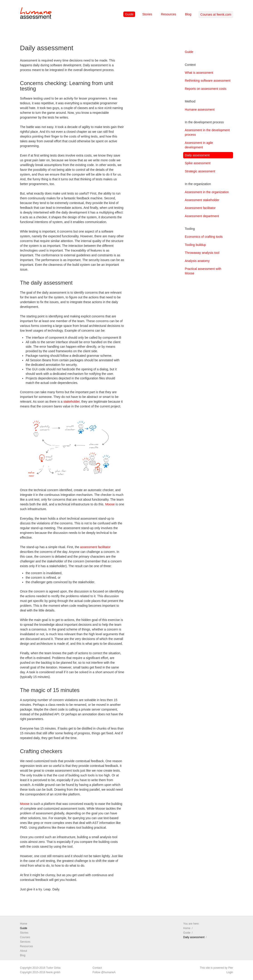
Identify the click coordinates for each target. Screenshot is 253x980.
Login (230, 972)
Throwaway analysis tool (202, 253)
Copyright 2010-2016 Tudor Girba (40, 968)
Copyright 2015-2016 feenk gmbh (40, 972)
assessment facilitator (95, 547)
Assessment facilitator (200, 208)
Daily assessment (197, 155)
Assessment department (202, 216)
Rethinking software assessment (208, 81)
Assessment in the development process (207, 132)
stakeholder (71, 402)
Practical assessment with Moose (203, 271)
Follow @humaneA (104, 972)
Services (25, 942)
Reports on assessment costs (206, 89)
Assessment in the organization (207, 192)
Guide (129, 14)
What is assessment (199, 73)
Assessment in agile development (199, 145)
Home (24, 924)
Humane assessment (200, 109)
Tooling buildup (195, 245)
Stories (147, 14)
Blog (188, 14)
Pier (231, 968)
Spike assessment (198, 163)
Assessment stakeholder (202, 200)
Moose (110, 504)
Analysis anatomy (197, 261)
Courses (25, 937)
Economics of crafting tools (204, 237)
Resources (169, 14)
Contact (97, 968)
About (23, 951)
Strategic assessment (200, 171)
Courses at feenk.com (216, 14)
